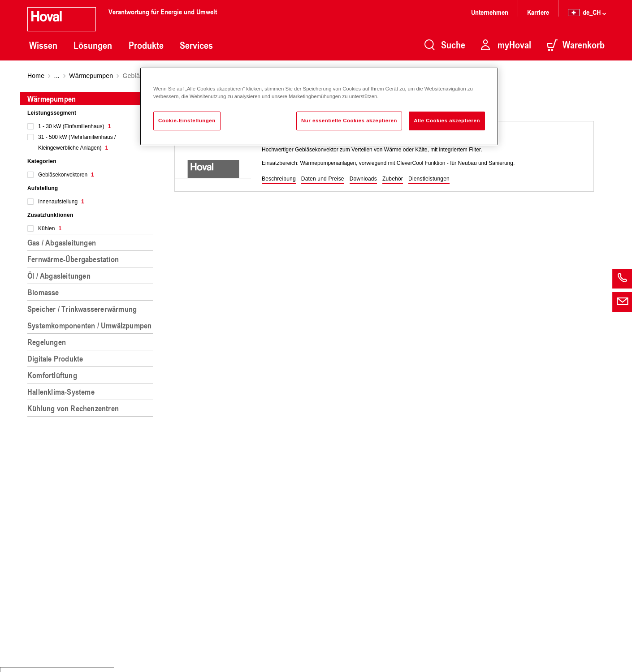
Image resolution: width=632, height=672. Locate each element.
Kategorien (42, 161)
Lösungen (93, 45)
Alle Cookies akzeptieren (447, 121)
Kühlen (50, 228)
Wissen (43, 45)
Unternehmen (490, 12)
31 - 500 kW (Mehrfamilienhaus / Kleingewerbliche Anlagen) (77, 142)
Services (196, 45)
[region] (92, 378)
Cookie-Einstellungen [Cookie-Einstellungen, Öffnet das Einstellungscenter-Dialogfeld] (187, 121)
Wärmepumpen (91, 76)
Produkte (146, 45)
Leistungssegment (52, 113)
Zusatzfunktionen (50, 215)
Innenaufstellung (61, 202)
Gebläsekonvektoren (66, 175)
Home (36, 76)
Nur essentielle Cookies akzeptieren (349, 121)
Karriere (538, 12)
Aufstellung (43, 188)
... (57, 76)
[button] (279, 179)
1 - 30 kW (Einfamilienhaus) (74, 126)
